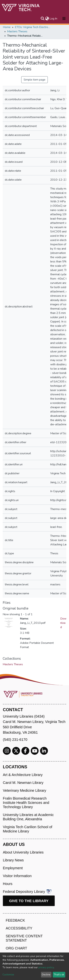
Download (63, 623)
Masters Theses (17, 31)
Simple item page (34, 80)
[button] (47, 19)
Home (7, 27)
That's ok (59, 975)
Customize (8, 975)
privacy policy (46, 967)
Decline (46, 975)
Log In (54, 19)
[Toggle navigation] (64, 19)
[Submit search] (42, 19)
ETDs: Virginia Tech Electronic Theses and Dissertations (33, 27)
